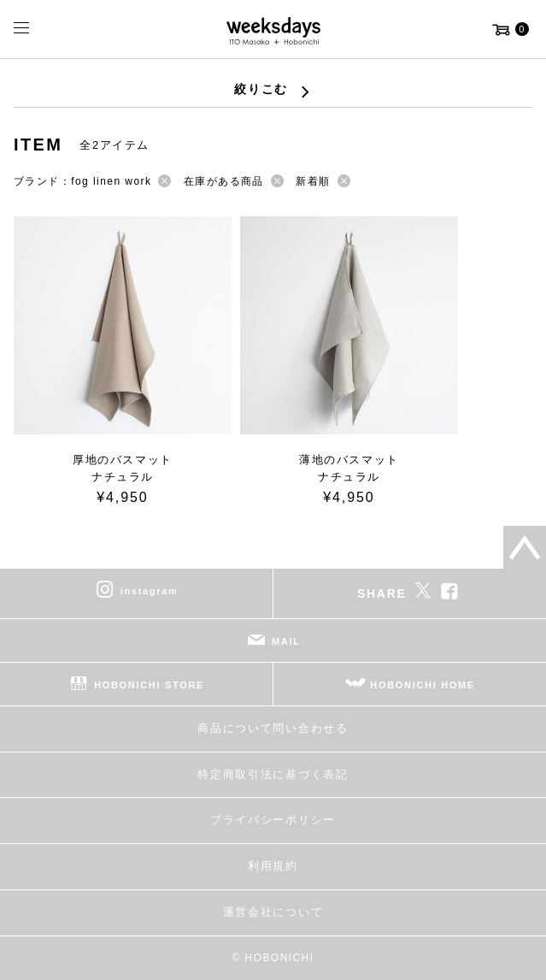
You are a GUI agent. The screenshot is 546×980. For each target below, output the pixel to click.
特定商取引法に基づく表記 (273, 774)
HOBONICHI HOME (423, 685)
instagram (150, 591)
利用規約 (273, 866)
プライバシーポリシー (273, 820)
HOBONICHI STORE (149, 685)
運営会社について (273, 912)
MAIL (286, 641)
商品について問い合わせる (273, 728)
